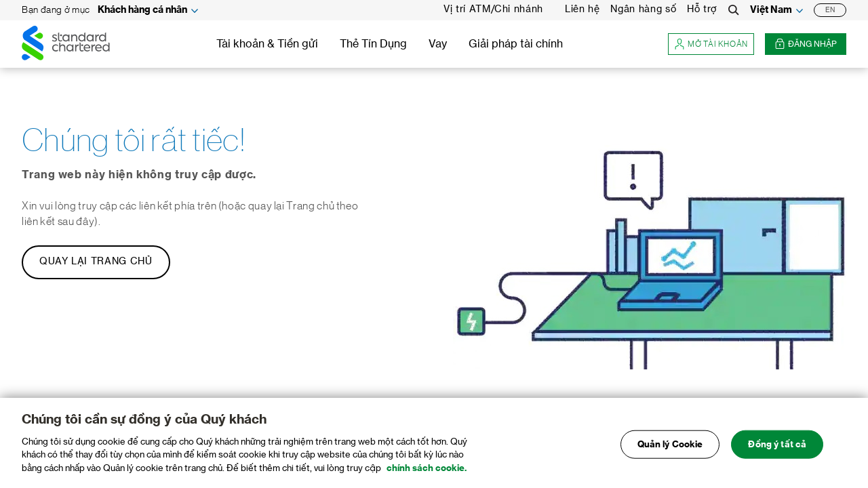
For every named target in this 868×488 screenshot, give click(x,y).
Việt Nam (771, 10)
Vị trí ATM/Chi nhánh (493, 9)
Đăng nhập (806, 44)
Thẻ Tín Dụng (373, 44)
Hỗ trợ (702, 9)
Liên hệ (582, 9)
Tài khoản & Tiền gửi (267, 44)
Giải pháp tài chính (516, 44)
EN (830, 10)
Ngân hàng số (643, 9)
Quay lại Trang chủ (96, 262)
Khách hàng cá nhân (142, 10)
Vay (438, 44)
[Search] (734, 10)
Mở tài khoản (711, 44)
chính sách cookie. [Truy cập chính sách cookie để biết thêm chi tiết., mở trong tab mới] (427, 473)
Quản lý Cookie (670, 449)
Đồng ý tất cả (777, 449)
